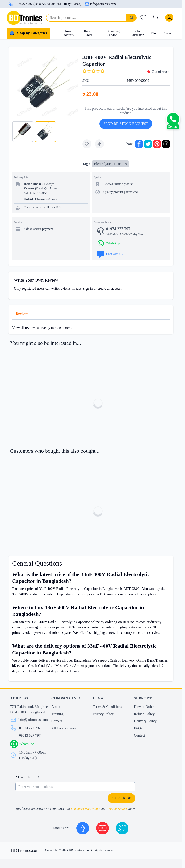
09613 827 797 (30, 735)
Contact (168, 33)
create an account (110, 288)
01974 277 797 (30, 728)
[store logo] (24, 18)
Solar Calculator (137, 33)
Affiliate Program (64, 728)
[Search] (132, 18)
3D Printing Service (112, 33)
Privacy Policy (103, 714)
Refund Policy (144, 714)
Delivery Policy (145, 721)
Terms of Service (116, 809)
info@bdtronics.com (100, 4)
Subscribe (121, 798)
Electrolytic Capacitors (110, 164)
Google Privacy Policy (85, 809)
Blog (154, 33)
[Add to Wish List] (87, 144)
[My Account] (170, 18)
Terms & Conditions (107, 707)
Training (58, 714)
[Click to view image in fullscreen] (45, 83)
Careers (57, 721)
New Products (68, 33)
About (56, 707)
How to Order (89, 33)
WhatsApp (27, 744)
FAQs (138, 728)
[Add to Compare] (99, 144)
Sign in (88, 288)
